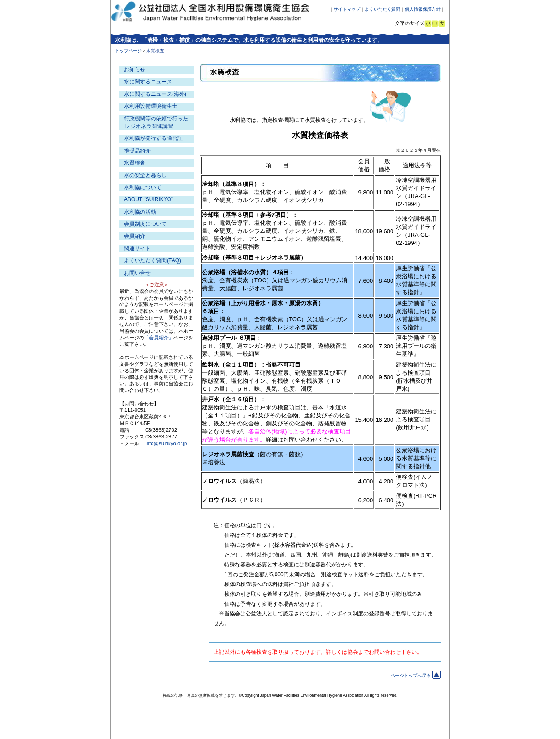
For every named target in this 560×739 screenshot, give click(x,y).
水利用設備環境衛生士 (151, 106)
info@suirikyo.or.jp (166, 443)
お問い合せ (137, 273)
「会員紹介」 (159, 338)
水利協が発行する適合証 (153, 138)
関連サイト (137, 248)
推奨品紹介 (137, 151)
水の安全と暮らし (145, 175)
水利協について (143, 187)
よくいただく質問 (383, 9)
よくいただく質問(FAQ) (152, 260)
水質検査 (135, 163)
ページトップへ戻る (416, 675)
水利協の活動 (140, 212)
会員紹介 (135, 236)
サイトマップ (347, 9)
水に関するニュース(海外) (155, 94)
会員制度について (145, 224)
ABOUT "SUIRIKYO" (148, 199)
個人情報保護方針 (423, 9)
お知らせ (135, 70)
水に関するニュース (148, 82)
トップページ (128, 51)
